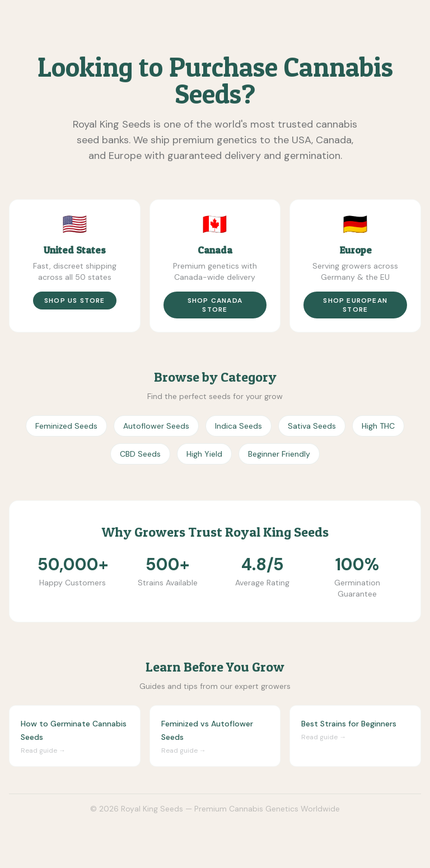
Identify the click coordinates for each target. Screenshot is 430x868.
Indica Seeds (239, 426)
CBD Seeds (140, 454)
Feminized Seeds (66, 426)
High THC (378, 426)
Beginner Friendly (279, 454)
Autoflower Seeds (156, 426)
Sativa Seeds (312, 426)
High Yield (204, 454)
